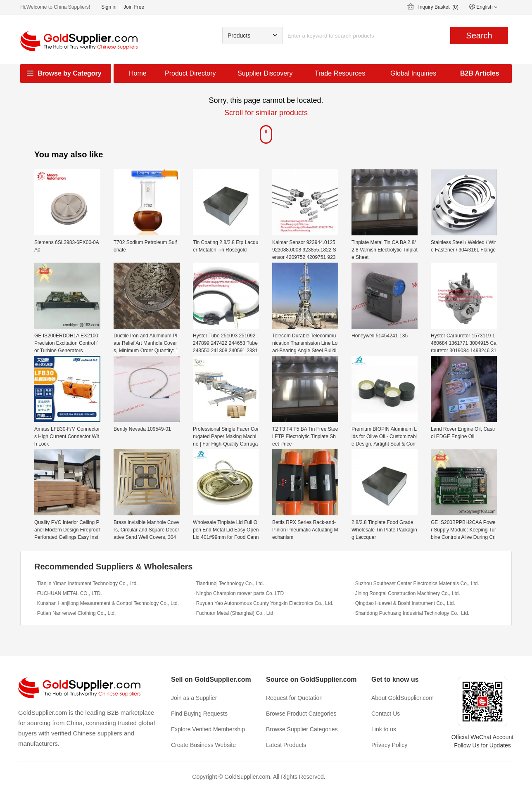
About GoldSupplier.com (403, 698)
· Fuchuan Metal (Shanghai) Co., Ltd (233, 613)
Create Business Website (203, 745)
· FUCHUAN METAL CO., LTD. (68, 593)
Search (479, 36)
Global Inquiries (413, 73)
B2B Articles (480, 73)
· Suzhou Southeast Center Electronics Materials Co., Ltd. (416, 583)
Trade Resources (340, 73)
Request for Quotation (294, 698)
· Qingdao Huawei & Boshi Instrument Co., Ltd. (404, 603)
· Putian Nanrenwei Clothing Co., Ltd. (75, 613)
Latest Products (286, 745)
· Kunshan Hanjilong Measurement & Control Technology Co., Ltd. (107, 603)
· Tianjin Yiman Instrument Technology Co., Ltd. (86, 583)
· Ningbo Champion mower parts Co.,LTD (239, 593)
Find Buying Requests (199, 714)
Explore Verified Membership (208, 729)
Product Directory (190, 73)
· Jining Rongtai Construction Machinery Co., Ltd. (406, 593)
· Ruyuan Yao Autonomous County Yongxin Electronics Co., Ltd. (263, 603)
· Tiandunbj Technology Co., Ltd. (229, 583)
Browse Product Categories (301, 714)
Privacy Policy (389, 745)
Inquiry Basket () (438, 7)
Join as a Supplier (194, 698)
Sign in (109, 7)
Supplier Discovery (265, 73)
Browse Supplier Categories (302, 729)
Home (138, 73)
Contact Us (386, 714)
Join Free (134, 7)
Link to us (384, 729)
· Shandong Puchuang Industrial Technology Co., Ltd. (411, 613)
